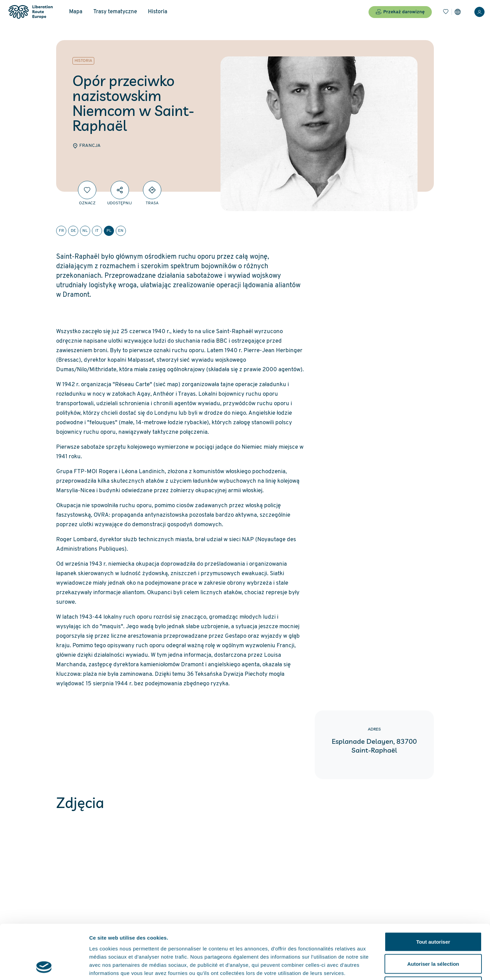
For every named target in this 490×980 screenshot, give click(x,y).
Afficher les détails (375, 967)
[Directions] (152, 190)
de (73, 231)
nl (85, 231)
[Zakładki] (446, 12)
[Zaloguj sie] (479, 12)
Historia (158, 12)
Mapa (76, 12)
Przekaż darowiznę (400, 12)
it (97, 231)
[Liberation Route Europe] (30, 12)
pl (109, 231)
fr (61, 231)
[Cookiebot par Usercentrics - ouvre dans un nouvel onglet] (44, 967)
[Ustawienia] (458, 12)
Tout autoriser (433, 891)
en (121, 231)
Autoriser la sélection (433, 913)
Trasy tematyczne (115, 12)
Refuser (433, 935)
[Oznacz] (87, 190)
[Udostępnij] (120, 190)
